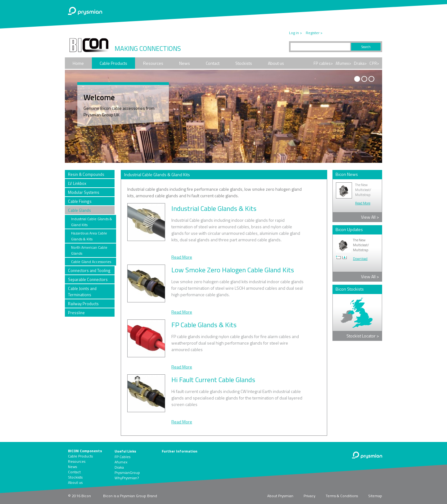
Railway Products (83, 304)
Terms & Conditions (342, 496)
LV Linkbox (77, 183)
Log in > (296, 33)
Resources (153, 63)
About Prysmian (280, 496)
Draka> (360, 63)
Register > (314, 33)
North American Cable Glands (89, 250)
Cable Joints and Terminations (82, 292)
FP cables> (323, 63)
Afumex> (343, 63)
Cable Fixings (80, 201)
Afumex (121, 462)
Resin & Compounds (86, 174)
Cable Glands (79, 210)
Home (78, 63)
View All (370, 217)
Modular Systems (84, 192)
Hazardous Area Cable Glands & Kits (89, 236)
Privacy (309, 496)
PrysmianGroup (127, 473)
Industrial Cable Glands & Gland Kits (92, 222)
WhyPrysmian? (127, 478)
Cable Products (113, 63)
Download (360, 259)
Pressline (76, 313)
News (185, 63)
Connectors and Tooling (89, 270)
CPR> (374, 63)
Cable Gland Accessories (91, 262)
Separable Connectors (88, 279)
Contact (213, 63)
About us (276, 63)
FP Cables (122, 457)
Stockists (244, 63)
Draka (119, 467)
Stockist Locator (363, 336)
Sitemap (375, 496)
